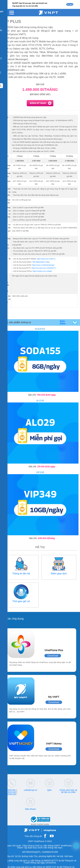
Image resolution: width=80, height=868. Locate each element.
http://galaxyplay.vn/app (41, 262)
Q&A (49, 790)
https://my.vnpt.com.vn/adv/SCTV (44, 268)
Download (53, 656)
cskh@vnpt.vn (31, 790)
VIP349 (40, 472)
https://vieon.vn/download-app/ (43, 265)
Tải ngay (70, 4)
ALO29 (40, 401)
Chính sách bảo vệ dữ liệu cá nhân (68, 791)
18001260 (12, 794)
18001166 (11, 792)
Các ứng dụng (15, 619)
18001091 (11, 790)
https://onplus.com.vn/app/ (42, 271)
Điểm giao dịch (59, 574)
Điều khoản (31, 809)
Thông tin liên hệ (21, 574)
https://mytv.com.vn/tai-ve (46, 259)
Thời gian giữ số (21, 601)
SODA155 (40, 329)
